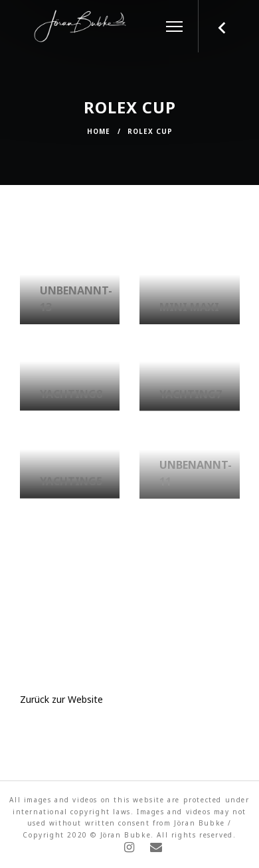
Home (99, 131)
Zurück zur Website (61, 701)
